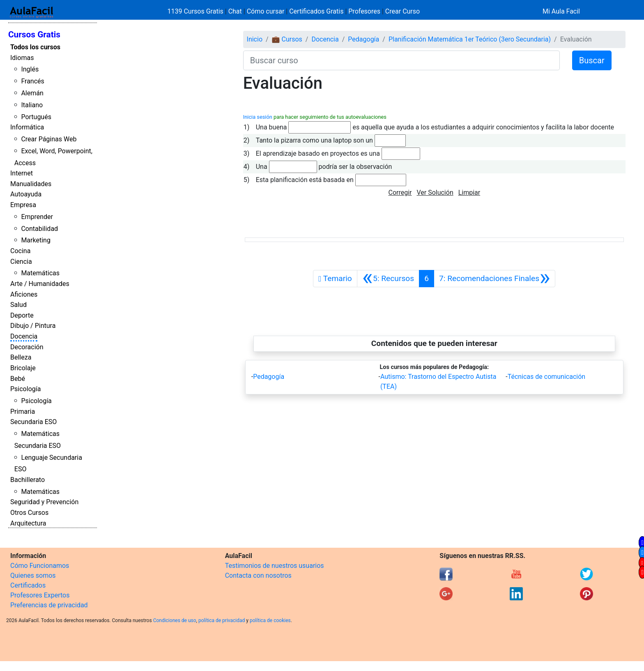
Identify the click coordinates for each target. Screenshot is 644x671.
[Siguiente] (494, 279)
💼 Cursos (287, 39)
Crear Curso (402, 11)
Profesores (364, 11)
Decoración (27, 347)
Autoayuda (26, 194)
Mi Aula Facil (561, 11)
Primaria (23, 412)
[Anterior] (388, 279)
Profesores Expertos (40, 595)
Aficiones (24, 294)
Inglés (30, 69)
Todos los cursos (35, 47)
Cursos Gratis (34, 35)
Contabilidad (39, 229)
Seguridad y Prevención (44, 502)
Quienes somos (33, 575)
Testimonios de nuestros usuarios (275, 566)
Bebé (18, 379)
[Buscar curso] (401, 60)
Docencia (24, 336)
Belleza (21, 357)
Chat (235, 11)
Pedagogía (363, 39)
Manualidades (31, 184)
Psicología (25, 389)
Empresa (23, 205)
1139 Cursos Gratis (196, 11)
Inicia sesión (258, 117)
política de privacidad (222, 620)
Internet (22, 173)
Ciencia (21, 262)
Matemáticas (40, 273)
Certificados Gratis (316, 11)
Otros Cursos (29, 513)
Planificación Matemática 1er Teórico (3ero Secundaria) (470, 39)
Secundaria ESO (33, 422)
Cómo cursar (266, 11)
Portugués (36, 117)
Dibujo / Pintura (33, 326)
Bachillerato (28, 480)
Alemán (32, 93)
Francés (32, 81)
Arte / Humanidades (40, 284)
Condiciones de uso (175, 620)
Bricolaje (23, 368)
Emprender (37, 217)
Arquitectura (28, 523)
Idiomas (22, 58)
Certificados (28, 585)
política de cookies (270, 620)
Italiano (32, 105)
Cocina (20, 251)
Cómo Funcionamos (40, 566)
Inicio (255, 39)
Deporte (22, 315)
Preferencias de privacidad (49, 605)
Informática (27, 127)
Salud (18, 305)
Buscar (592, 60)
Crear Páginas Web (49, 139)
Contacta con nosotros (258, 575)
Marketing (36, 240)
